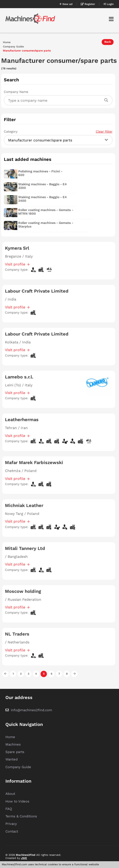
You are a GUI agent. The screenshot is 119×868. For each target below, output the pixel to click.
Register (88, 4)
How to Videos (17, 801)
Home (7, 42)
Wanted (11, 759)
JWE (24, 858)
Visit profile (15, 264)
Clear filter (104, 131)
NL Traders (17, 634)
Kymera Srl (17, 248)
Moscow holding (23, 591)
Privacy (11, 824)
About (10, 794)
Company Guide (13, 47)
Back (108, 42)
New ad (66, 4)
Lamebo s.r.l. (19, 377)
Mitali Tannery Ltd (25, 548)
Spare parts (15, 752)
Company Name (16, 92)
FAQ (9, 809)
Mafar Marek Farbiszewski (34, 462)
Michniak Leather (24, 505)
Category (58, 131)
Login (108, 4)
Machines (13, 744)
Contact (12, 831)
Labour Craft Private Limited (37, 291)
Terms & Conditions (21, 816)
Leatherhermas (22, 420)
